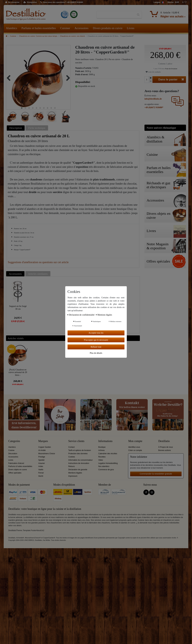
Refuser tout (96, 347)
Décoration (13, 454)
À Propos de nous (166, 447)
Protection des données (78, 454)
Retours (72, 466)
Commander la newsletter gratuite (156, 474)
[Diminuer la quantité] (151, 81)
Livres (131, 28)
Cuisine (11, 450)
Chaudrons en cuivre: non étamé (72, 36)
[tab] (16, 128)
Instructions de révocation (79, 463)
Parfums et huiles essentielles (39, 28)
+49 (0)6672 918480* (154, 107)
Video (101, 460)
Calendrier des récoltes (108, 454)
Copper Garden (45, 447)
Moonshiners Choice (47, 454)
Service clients (76, 441)
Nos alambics (104, 466)
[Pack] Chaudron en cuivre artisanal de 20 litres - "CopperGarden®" (18, 372)
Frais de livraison (171, 69)
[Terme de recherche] (116, 15)
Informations (105, 441)
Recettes (102, 457)
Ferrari (41, 473)
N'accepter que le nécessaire (96, 340)
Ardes (41, 466)
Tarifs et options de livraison (80, 450)
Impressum (73, 476)
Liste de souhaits (153, 72)
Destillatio (164, 441)
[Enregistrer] (30, 2)
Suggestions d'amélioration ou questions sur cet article (38, 262)
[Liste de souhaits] (184, 2)
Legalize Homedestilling (108, 463)
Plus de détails (96, 353)
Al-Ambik (42, 450)
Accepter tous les (96, 333)
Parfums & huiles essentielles (20, 466)
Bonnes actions (165, 450)
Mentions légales (75, 473)
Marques (43, 441)
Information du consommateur (80, 460)
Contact (71, 447)
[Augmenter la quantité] (151, 78)
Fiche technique (37, 128)
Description (16, 128)
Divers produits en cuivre (108, 28)
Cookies (72, 457)
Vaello (41, 470)
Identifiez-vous (134, 447)
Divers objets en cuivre (18, 470)
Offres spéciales (15, 473)
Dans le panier (171, 80)
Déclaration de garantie (78, 470)
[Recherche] (138, 15)
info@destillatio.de (153, 99)
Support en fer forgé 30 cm (18, 308)
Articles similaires (38, 274)
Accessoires (81, 28)
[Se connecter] (13, 2)
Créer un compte (135, 450)
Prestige (42, 457)
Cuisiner (65, 28)
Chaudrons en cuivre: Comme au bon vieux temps (38, 36)
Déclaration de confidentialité (81, 315)
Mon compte (135, 441)
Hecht (41, 476)
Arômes (101, 450)
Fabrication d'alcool (16, 463)
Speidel (41, 460)
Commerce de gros (106, 470)
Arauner (42, 463)
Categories (14, 441)
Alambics (11, 28)
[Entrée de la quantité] (147, 80)
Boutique (102, 447)
